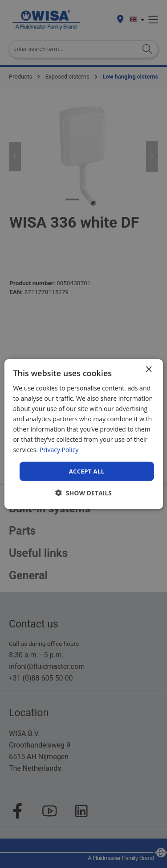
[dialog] (83, 434)
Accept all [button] (87, 471)
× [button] (149, 369)
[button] (83, 493)
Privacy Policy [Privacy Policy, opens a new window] (59, 450)
